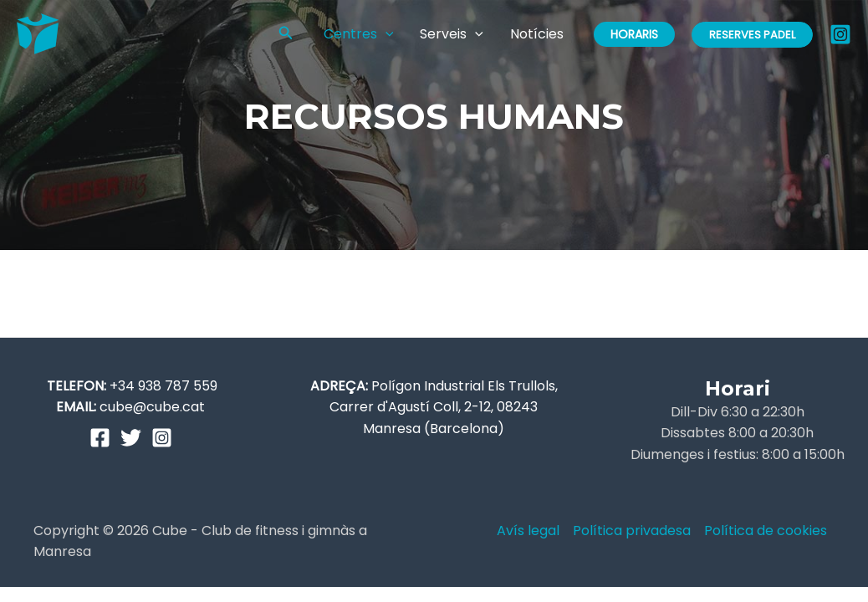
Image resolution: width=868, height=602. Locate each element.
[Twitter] (131, 438)
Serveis (452, 34)
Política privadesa (632, 531)
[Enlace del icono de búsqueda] (286, 34)
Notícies (537, 34)
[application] (385, 34)
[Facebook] (100, 438)
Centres (359, 34)
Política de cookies (766, 531)
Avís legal (528, 531)
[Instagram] (840, 34)
